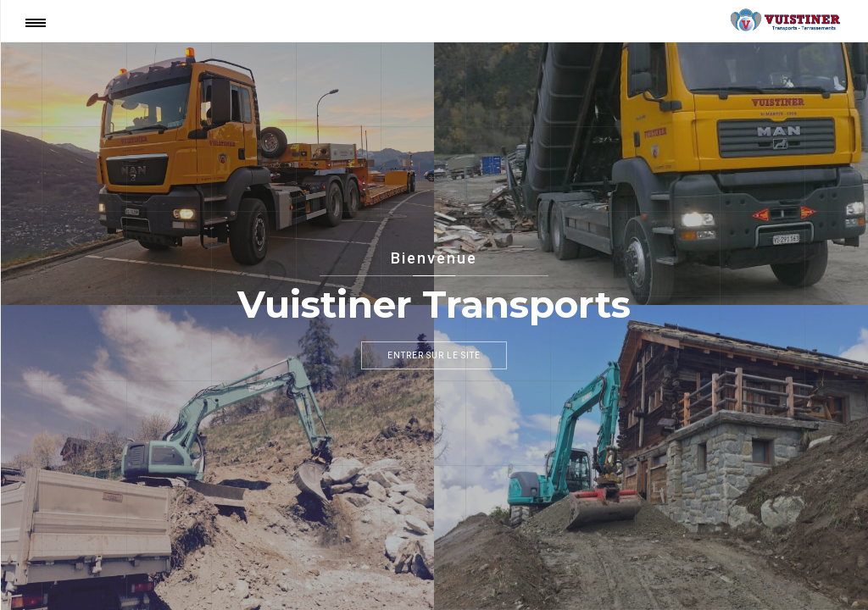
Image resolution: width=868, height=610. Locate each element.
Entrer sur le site (434, 355)
